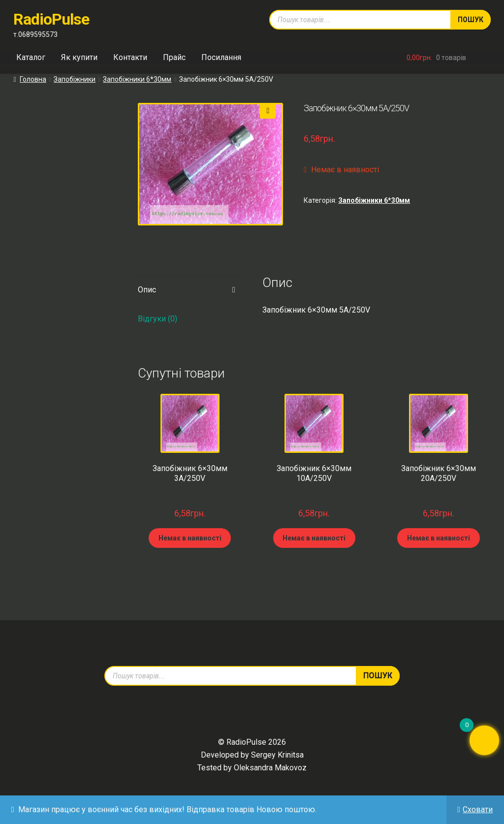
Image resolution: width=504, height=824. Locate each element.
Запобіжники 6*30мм (137, 79)
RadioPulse (51, 19)
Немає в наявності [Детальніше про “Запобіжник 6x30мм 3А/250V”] (190, 538)
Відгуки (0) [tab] (157, 319)
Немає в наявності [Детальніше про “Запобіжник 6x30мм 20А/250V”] (439, 538)
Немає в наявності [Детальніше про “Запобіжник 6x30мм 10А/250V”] (314, 538)
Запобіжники (75, 79)
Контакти (130, 57)
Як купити (79, 57)
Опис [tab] (147, 290)
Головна (33, 79)
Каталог (31, 57)
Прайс (174, 57)
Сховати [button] (478, 809)
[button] (268, 111)
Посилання (221, 57)
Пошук (471, 20)
